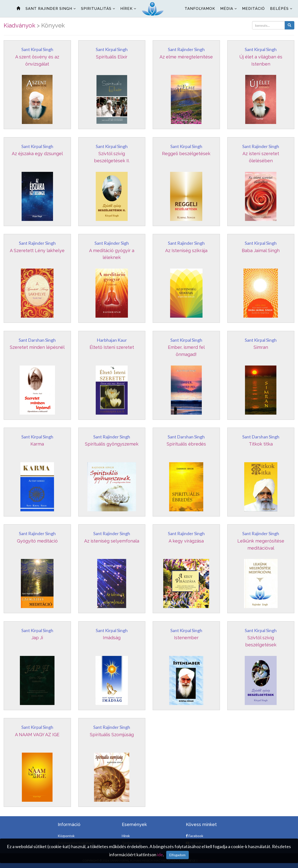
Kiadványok (20, 25)
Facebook (195, 836)
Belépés (279, 9)
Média (227, 9)
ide (160, 854)
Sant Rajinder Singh (49, 9)
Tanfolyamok (200, 9)
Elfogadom (177, 855)
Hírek (126, 9)
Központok (66, 836)
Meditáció (253, 9)
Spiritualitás (96, 9)
